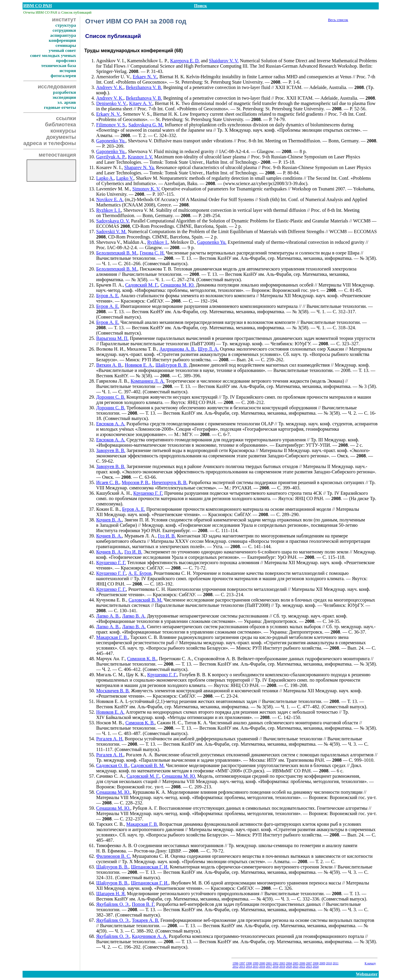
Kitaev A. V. (141, 103)
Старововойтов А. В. (215, 659)
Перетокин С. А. (175, 659)
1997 (242, 963)
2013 (242, 967)
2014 (249, 967)
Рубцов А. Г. (145, 808)
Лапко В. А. (134, 616)
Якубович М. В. (187, 883)
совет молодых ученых (53, 55)
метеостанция (57, 155)
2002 (275, 963)
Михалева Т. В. (142, 349)
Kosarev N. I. (109, 167)
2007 (309, 963)
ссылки (66, 118)
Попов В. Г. (143, 904)
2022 (302, 967)
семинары (66, 45)
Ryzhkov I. (158, 242)
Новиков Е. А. (139, 365)
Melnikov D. (183, 242)
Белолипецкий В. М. (117, 253)
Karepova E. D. (185, 61)
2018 (275, 967)
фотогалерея (63, 76)
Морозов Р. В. (135, 482)
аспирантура (63, 35)
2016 (262, 967)
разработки (64, 92)
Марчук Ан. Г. (110, 659)
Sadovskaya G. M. (146, 125)
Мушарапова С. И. (151, 856)
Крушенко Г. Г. (148, 493)
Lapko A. (105, 178)
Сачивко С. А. (110, 776)
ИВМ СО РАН (38, 6)
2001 (269, 963)
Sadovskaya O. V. (113, 221)
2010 (329, 963)
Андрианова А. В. (177, 349)
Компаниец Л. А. (148, 381)
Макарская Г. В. (112, 637)
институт (64, 20)
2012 (235, 967)
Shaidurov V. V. (224, 61)
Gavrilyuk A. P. (111, 157)
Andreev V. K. (110, 87)
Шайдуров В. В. (172, 365)
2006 (302, 963)
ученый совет (62, 50)
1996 (235, 963)
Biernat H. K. (172, 77)
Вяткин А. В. (109, 365)
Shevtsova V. (140, 141)
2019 (282, 967)
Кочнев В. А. (109, 520)
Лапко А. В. (108, 616)
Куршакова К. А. (149, 792)
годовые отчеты (60, 107)
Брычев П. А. (110, 285)
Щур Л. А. (208, 349)
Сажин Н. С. (169, 723)
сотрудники (64, 30)
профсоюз (66, 61)
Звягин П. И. (137, 520)
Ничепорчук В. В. (170, 482)
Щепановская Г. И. (150, 867)
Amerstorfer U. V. (113, 77)
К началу (370, 963)
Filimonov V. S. (111, 125)
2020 (289, 967)
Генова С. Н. (152, 253)
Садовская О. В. (112, 765)
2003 (282, 963)
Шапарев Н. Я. (111, 894)
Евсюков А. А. (111, 424)
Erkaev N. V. (145, 77)
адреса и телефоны (50, 143)
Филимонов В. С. (114, 856)
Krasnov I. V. (141, 157)
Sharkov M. (147, 178)
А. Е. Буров (140, 573)
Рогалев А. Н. (110, 739)
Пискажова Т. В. (156, 269)
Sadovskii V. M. (111, 232)
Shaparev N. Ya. (140, 167)
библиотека (61, 125)
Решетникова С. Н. (173, 573)
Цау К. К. (135, 675)
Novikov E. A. (110, 199)
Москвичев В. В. (113, 691)
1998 (249, 963)
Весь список (338, 20)
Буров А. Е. (108, 296)
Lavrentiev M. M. (113, 189)
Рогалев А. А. (140, 755)
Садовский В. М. (145, 600)
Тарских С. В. (144, 637)
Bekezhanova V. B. (144, 87)
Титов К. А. (196, 723)
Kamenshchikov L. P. (147, 61)
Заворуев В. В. (111, 450)
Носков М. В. (110, 723)
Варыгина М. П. (112, 338)
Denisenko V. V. (111, 103)
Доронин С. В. (111, 397)
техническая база (58, 66)
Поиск (200, 6)
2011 (336, 963)
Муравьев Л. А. (140, 536)
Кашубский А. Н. (114, 493)
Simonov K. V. (146, 189)
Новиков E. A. (110, 701)
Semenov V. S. (137, 114)
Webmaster (367, 974)
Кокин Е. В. (108, 509)
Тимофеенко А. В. (114, 845)
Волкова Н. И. (110, 349)
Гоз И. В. (167, 536)
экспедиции (64, 97)
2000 (262, 963)
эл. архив (67, 102)
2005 (296, 963)
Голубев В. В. (193, 675)
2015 (256, 967)
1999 (256, 963)
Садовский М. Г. (142, 285)
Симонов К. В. (142, 659)
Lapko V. (125, 178)
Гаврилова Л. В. (112, 381)
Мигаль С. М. (110, 675)
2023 (309, 967)
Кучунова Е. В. (111, 600)
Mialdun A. (134, 242)
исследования (57, 87)
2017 (269, 967)
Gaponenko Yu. (111, 141)
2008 (316, 963)
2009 (322, 963)
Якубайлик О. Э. (113, 904)
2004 (289, 963)
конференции (62, 40)
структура (66, 25)
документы (61, 137)
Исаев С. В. (108, 482)
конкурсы (63, 131)
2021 (296, 967)
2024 (316, 967)
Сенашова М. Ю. (178, 285)
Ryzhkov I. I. (109, 210)
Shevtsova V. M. (139, 210)
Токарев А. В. (145, 920)
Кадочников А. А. (150, 936)
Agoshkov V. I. (110, 61)
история (68, 71)
